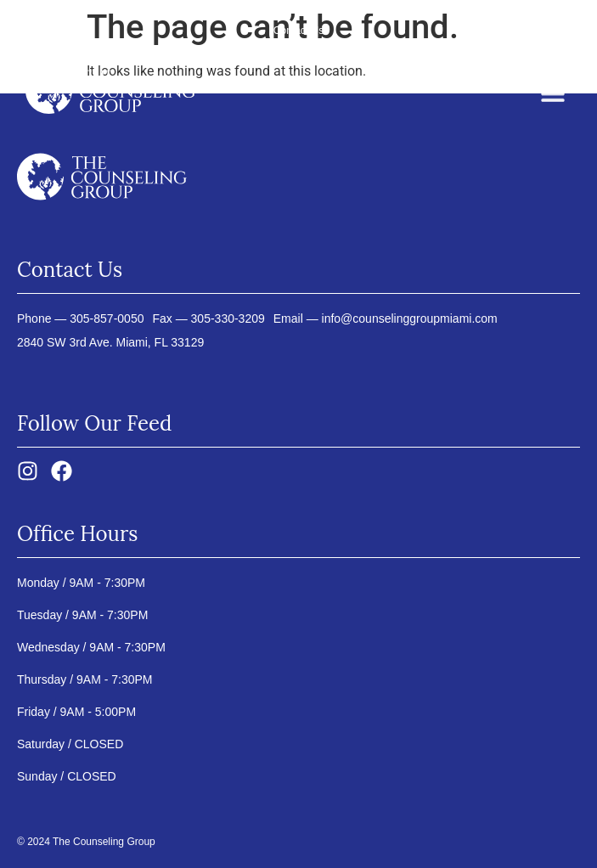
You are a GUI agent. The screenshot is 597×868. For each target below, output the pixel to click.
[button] (552, 96)
